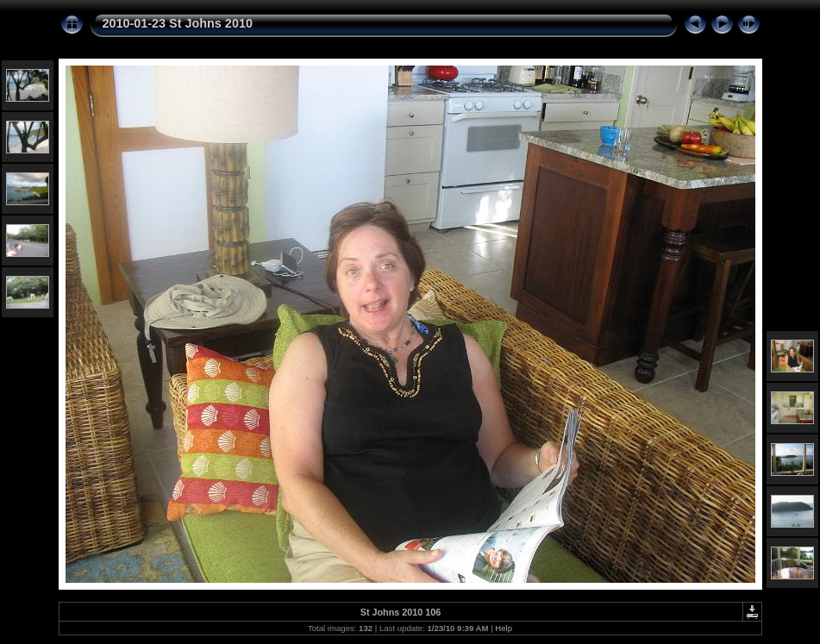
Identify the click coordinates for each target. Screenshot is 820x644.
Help (504, 628)
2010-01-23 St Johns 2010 (178, 23)
